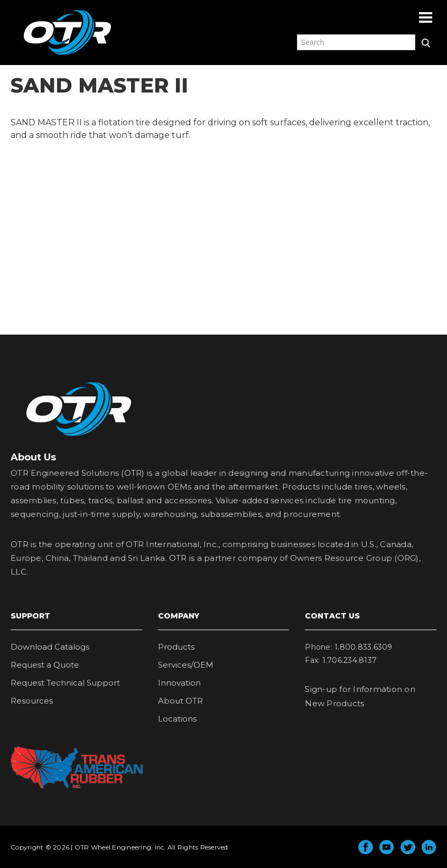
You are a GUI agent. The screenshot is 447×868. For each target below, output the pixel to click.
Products (176, 647)
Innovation (179, 683)
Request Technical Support (65, 683)
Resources (32, 701)
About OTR (180, 701)
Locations (177, 719)
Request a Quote (45, 665)
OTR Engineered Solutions (67, 54)
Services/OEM (186, 665)
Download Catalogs (50, 647)
